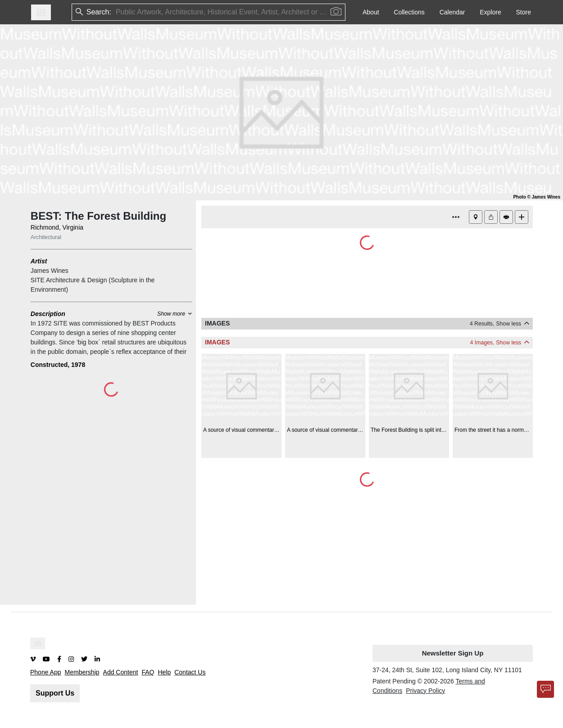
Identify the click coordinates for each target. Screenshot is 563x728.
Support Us (55, 693)
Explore (490, 12)
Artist (39, 261)
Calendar (452, 12)
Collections (409, 12)
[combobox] (117, 12)
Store (524, 12)
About (371, 12)
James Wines (50, 271)
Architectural (46, 237)
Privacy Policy (425, 691)
